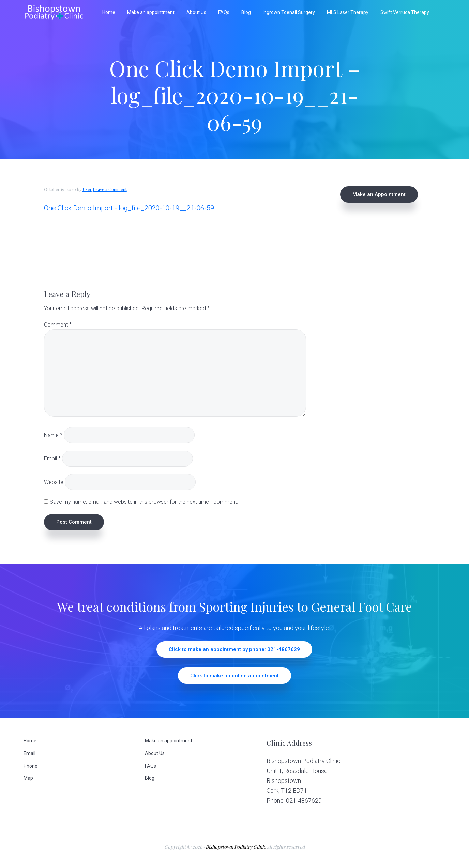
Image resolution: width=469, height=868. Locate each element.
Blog (150, 778)
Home (30, 741)
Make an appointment (169, 741)
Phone (31, 766)
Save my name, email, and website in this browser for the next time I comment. (144, 502)
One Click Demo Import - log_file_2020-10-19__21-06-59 (129, 208)
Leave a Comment (110, 189)
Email (52, 458)
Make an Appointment (379, 194)
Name (53, 435)
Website (54, 482)
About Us (155, 753)
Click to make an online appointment (234, 676)
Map (28, 778)
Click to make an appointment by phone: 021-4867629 (234, 649)
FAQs (150, 766)
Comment (58, 325)
